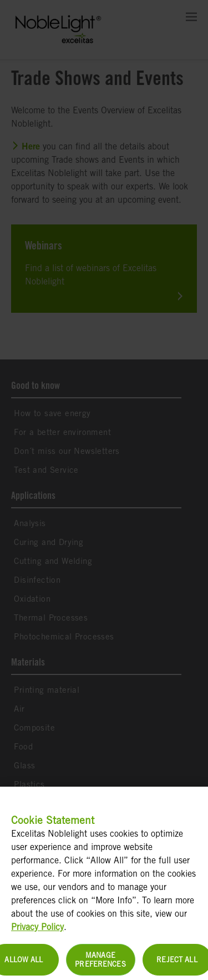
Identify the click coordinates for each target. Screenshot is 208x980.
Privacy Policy (37, 932)
